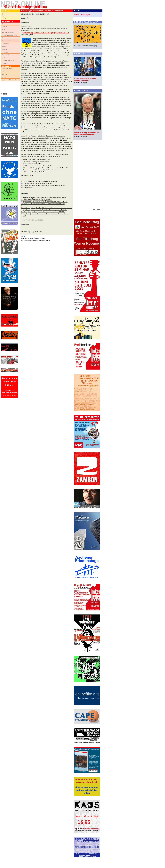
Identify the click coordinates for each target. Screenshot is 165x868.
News (4, 24)
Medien (4, 49)
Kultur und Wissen (8, 60)
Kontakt (4, 77)
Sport (4, 58)
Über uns (5, 74)
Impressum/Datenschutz (10, 80)
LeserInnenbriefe (8, 69)
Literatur (5, 63)
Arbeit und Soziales (8, 32)
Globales (5, 38)
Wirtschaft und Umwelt (9, 35)
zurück (23, 18)
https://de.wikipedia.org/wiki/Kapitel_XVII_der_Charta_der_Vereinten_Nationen (47, 208)
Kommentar (6, 44)
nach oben (39, 232)
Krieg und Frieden (8, 41)
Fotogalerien (6, 55)
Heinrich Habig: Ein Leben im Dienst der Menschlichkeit (86, 134)
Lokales (4, 27)
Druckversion (25, 22)
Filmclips (5, 52)
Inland (4, 30)
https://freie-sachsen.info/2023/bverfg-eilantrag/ (36, 184)
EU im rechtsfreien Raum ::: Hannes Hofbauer (86, 80)
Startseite (24, 232)
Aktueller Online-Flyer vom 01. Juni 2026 (34, 14)
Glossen (5, 46)
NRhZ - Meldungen (82, 15)
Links (4, 71)
